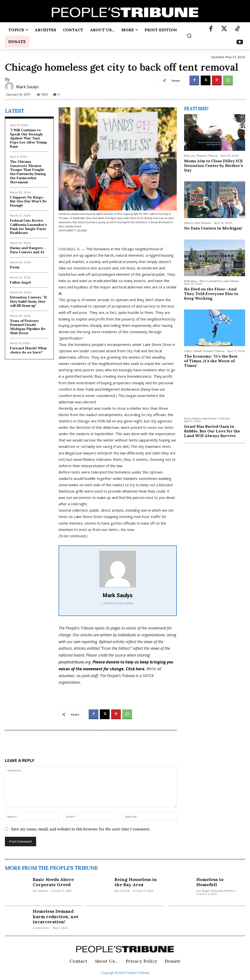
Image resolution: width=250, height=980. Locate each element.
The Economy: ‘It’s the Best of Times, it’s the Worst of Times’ (211, 361)
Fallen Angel (20, 282)
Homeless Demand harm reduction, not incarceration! (56, 916)
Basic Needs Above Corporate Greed (53, 882)
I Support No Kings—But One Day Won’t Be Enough (28, 201)
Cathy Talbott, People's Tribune (204, 351)
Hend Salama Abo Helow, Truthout (207, 419)
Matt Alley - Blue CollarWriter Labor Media (211, 281)
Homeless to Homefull (210, 882)
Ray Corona (122, 891)
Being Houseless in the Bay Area (136, 882)
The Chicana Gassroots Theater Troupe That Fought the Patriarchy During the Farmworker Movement (28, 172)
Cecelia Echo (41, 928)
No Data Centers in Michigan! (213, 228)
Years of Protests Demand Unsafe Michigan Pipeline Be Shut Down (28, 327)
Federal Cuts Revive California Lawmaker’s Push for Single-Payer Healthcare (28, 226)
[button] (189, 36)
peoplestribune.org (75, 662)
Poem (15, 267)
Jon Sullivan (40, 891)
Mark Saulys (27, 87)
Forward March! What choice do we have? (28, 350)
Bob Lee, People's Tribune (201, 156)
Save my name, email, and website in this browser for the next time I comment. (81, 829)
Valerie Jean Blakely (198, 223)
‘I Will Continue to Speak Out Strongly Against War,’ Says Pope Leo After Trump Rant (29, 138)
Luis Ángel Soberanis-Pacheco (216, 891)
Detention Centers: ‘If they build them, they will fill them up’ (28, 301)
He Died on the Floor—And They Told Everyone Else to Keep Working (211, 294)
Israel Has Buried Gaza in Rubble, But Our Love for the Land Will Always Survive (212, 431)
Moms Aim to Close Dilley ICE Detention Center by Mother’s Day (214, 165)
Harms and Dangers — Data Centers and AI (28, 250)
